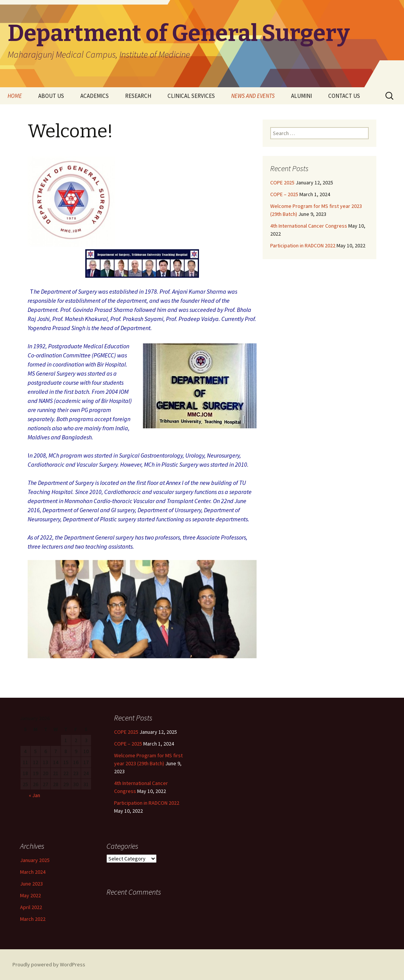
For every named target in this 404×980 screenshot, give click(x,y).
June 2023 (31, 884)
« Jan (34, 795)
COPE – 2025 (284, 194)
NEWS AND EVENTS (253, 96)
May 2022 (31, 895)
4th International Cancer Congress (309, 226)
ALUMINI (301, 96)
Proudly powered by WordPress (49, 964)
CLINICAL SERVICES (191, 96)
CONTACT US (344, 96)
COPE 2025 (282, 182)
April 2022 (31, 907)
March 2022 (33, 919)
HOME (15, 96)
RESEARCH (138, 96)
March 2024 (33, 872)
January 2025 (35, 860)
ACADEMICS (95, 96)
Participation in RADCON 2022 (303, 245)
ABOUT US (51, 96)
